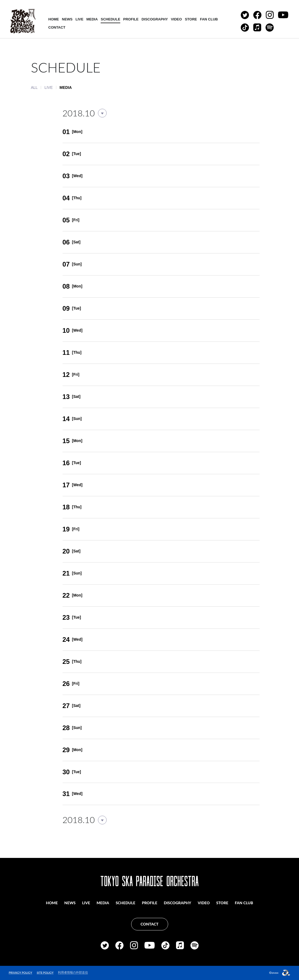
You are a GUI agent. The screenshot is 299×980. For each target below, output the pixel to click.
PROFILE (131, 19)
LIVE (80, 19)
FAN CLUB (209, 19)
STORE (191, 19)
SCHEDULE (110, 19)
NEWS (67, 19)
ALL (34, 87)
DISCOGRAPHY (155, 19)
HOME (54, 19)
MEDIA (92, 19)
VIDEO (176, 19)
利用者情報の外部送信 (73, 972)
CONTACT (57, 27)
